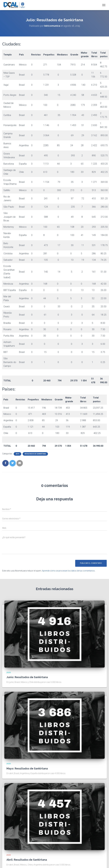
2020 (9, 672)
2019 (17, 454)
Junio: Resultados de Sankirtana (27, 677)
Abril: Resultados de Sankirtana (27, 860)
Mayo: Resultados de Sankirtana (27, 768)
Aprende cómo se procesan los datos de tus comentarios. (69, 571)
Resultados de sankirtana (35, 454)
